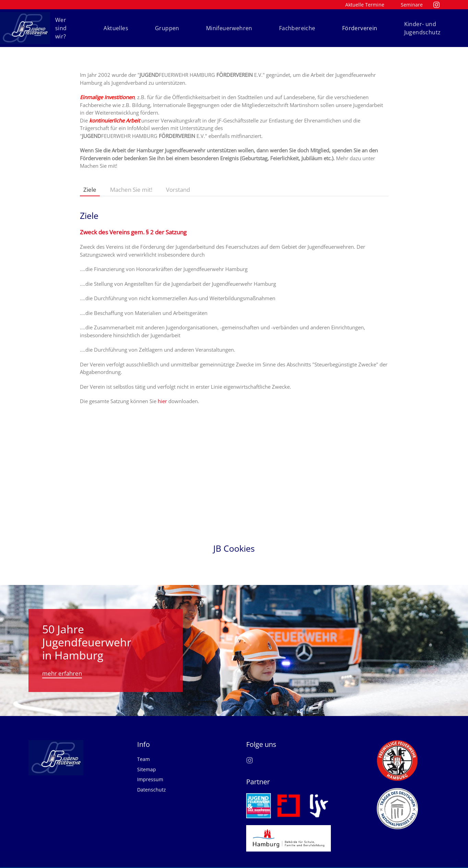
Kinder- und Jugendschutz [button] (423, 28)
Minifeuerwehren (229, 28)
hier (162, 401)
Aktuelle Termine (365, 5)
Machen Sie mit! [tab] (131, 190)
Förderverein (360, 28)
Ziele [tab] (90, 190)
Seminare (412, 5)
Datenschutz (152, 782)
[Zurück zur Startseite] (25, 28)
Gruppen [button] (167, 28)
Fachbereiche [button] (297, 28)
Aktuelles (116, 28)
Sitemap (147, 761)
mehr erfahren (62, 665)
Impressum (150, 772)
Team (143, 752)
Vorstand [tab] (178, 190)
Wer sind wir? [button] (61, 28)
